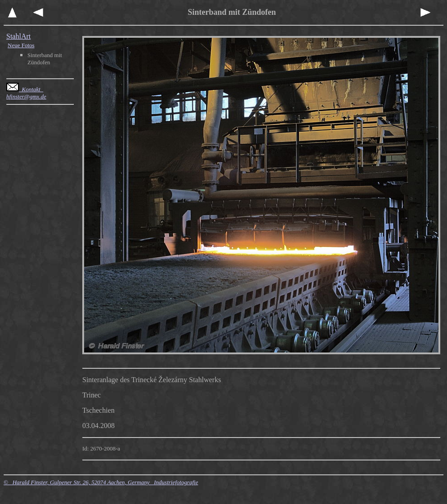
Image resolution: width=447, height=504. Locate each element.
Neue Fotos (21, 45)
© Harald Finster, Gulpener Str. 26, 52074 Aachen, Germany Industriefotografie (101, 482)
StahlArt (18, 36)
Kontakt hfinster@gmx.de (26, 93)
